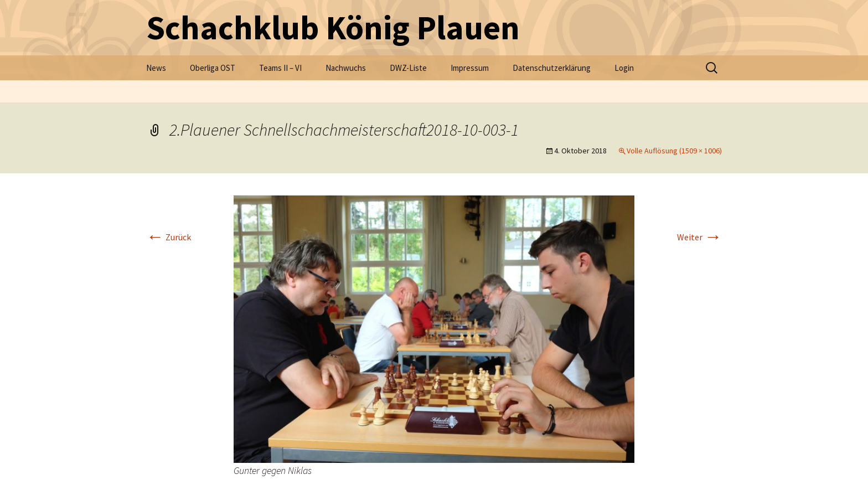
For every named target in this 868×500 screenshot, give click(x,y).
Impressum (470, 68)
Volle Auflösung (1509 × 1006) (674, 151)
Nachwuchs (346, 68)
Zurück (169, 237)
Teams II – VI (280, 68)
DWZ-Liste (408, 68)
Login (624, 68)
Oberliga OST (213, 68)
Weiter (699, 237)
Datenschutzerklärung (552, 68)
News (156, 68)
